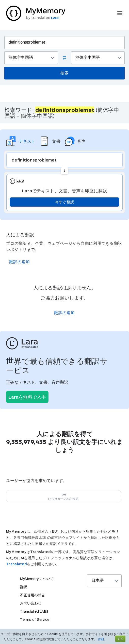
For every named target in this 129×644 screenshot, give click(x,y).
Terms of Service (35, 619)
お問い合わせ (31, 603)
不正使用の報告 (33, 595)
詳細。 (102, 639)
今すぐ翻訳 (65, 202)
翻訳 (24, 587)
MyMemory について (37, 579)
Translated (17, 564)
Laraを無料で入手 (27, 397)
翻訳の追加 (20, 261)
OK (120, 639)
